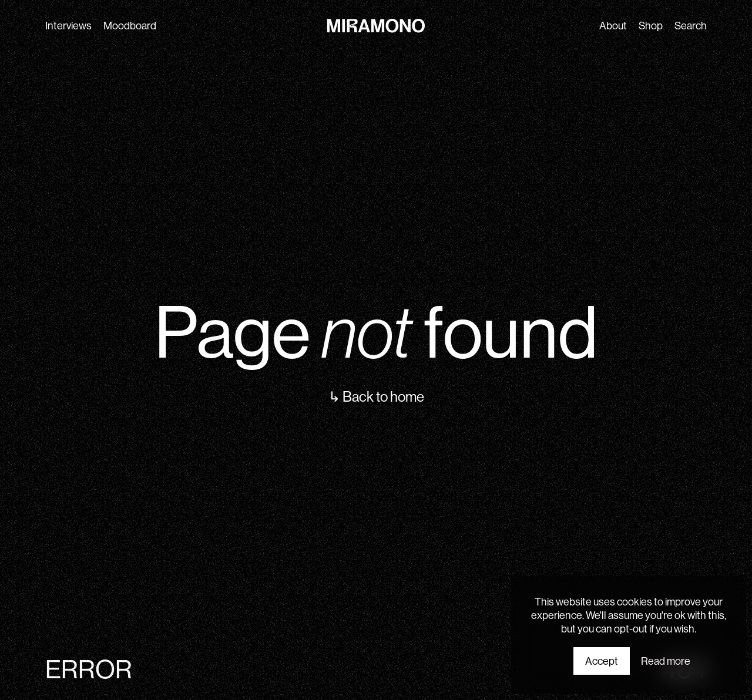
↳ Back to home (376, 396)
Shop (651, 26)
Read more (666, 661)
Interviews (68, 26)
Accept (602, 661)
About (613, 26)
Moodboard (130, 26)
